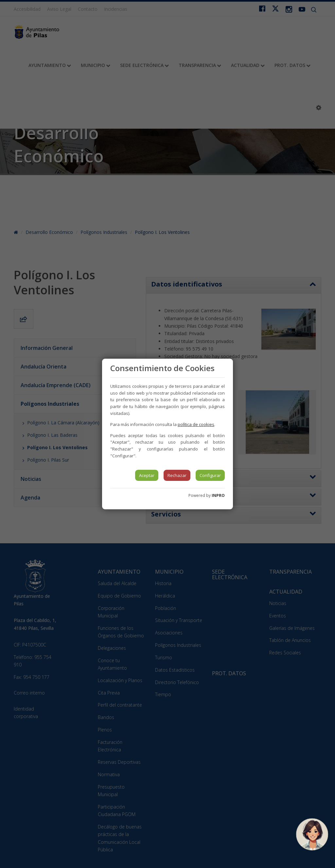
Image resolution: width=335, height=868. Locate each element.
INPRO (218, 495)
